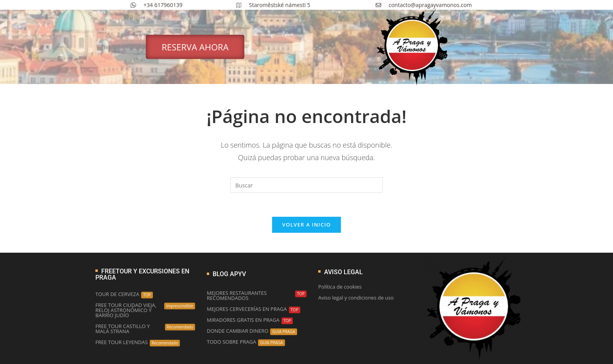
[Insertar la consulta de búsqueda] (306, 185)
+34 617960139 (157, 5)
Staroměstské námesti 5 (273, 5)
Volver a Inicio (306, 225)
